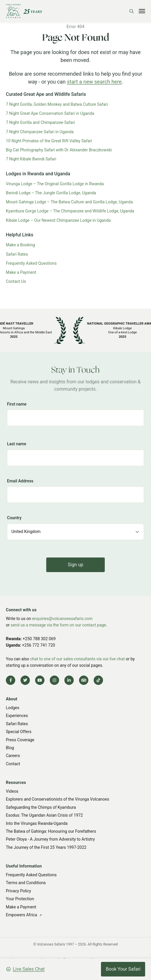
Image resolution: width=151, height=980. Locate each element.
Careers (13, 756)
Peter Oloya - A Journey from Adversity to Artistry (50, 839)
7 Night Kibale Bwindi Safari (31, 159)
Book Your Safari (123, 969)
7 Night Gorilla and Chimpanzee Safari (40, 122)
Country (14, 518)
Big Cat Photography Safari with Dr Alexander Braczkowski (59, 150)
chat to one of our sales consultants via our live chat (77, 659)
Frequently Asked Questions (31, 263)
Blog (10, 748)
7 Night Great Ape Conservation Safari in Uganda (50, 113)
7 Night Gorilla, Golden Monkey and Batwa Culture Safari (57, 104)
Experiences (17, 716)
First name (17, 404)
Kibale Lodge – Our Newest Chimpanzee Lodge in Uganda (58, 220)
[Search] (131, 11)
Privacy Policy (18, 891)
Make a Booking (20, 245)
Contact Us (16, 281)
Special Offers (19, 732)
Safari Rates (17, 254)
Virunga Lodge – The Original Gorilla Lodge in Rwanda (55, 184)
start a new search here (94, 82)
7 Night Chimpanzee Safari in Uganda (40, 132)
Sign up (76, 565)
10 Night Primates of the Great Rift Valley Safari (49, 141)
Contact (13, 764)
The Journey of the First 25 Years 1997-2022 (46, 847)
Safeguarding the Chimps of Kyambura (41, 807)
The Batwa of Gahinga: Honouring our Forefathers (51, 831)
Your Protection (20, 899)
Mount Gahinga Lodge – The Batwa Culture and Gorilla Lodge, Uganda (69, 202)
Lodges (13, 708)
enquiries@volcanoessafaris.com (62, 619)
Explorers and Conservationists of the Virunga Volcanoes (58, 799)
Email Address (20, 481)
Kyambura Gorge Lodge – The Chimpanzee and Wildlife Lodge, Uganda (70, 211)
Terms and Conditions (26, 883)
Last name (17, 444)
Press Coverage (20, 740)
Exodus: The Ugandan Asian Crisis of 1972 (44, 815)
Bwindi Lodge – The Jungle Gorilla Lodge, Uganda (51, 193)
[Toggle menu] (142, 11)
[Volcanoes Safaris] (24, 11)
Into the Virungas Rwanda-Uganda (37, 823)
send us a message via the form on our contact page (58, 625)
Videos (12, 791)
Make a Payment (21, 272)
